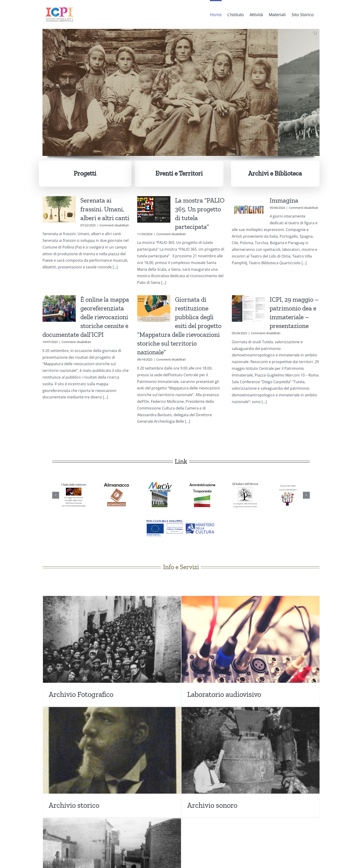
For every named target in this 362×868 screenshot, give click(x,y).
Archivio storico (74, 805)
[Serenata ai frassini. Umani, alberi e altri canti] (59, 209)
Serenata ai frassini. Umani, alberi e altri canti (105, 209)
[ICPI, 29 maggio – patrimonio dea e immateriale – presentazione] (248, 309)
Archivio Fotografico (81, 694)
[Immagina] (248, 209)
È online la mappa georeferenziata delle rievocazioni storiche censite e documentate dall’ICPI (86, 317)
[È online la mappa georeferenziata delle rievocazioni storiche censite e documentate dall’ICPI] (59, 309)
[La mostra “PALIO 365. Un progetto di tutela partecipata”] (154, 209)
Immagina (284, 200)
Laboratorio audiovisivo (224, 694)
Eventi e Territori (179, 173)
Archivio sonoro (212, 805)
